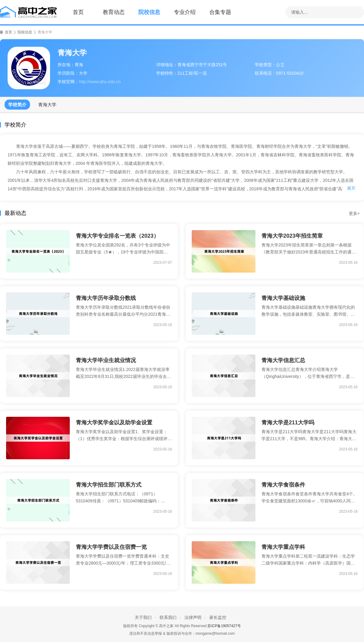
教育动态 (114, 12)
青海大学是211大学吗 (288, 423)
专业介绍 (185, 12)
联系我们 (168, 617)
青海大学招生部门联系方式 (109, 485)
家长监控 (218, 617)
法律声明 (193, 617)
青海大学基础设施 (283, 298)
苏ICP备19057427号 (224, 626)
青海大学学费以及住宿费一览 (111, 547)
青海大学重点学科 (283, 547)
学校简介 (17, 105)
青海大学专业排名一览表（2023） (117, 236)
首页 (78, 12)
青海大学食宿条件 (283, 485)
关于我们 (143, 617)
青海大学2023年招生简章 (292, 236)
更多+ (354, 213)
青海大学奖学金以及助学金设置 (114, 423)
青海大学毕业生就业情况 (106, 360)
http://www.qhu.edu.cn (100, 82)
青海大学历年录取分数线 (106, 298)
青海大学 (47, 105)
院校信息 (149, 12)
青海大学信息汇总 (283, 360)
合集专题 (220, 12)
